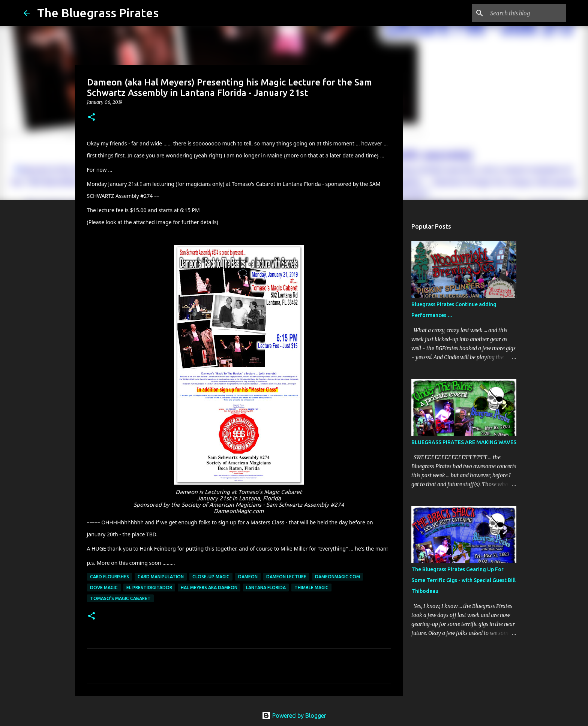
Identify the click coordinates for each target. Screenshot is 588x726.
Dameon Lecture (286, 577)
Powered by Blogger (294, 716)
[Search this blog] (526, 13)
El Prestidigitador (149, 588)
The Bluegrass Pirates (98, 13)
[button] (91, 118)
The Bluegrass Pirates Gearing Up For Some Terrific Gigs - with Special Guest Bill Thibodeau (463, 580)
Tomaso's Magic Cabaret (120, 598)
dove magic (104, 588)
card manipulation (161, 577)
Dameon (248, 577)
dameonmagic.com (337, 577)
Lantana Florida (266, 588)
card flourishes (109, 577)
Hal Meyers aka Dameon (209, 588)
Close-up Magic (211, 577)
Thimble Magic (311, 588)
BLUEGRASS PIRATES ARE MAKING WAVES (464, 442)
